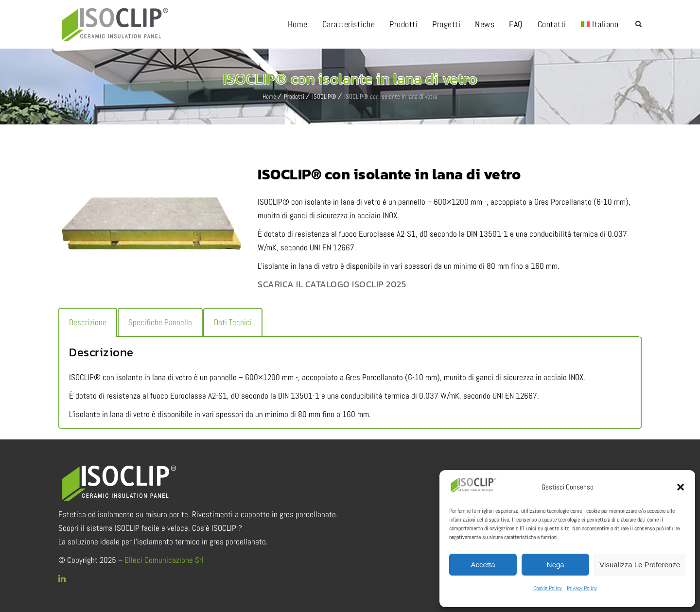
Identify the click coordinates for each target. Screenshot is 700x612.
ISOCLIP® (324, 96)
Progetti (446, 24)
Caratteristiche (349, 24)
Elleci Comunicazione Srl (164, 560)
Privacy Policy (582, 588)
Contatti (552, 24)
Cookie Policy (548, 588)
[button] (681, 487)
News (485, 24)
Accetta (483, 565)
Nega (556, 565)
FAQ (516, 24)
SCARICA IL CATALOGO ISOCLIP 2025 (332, 284)
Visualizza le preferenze (640, 565)
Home (298, 24)
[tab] (88, 322)
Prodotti (403, 24)
